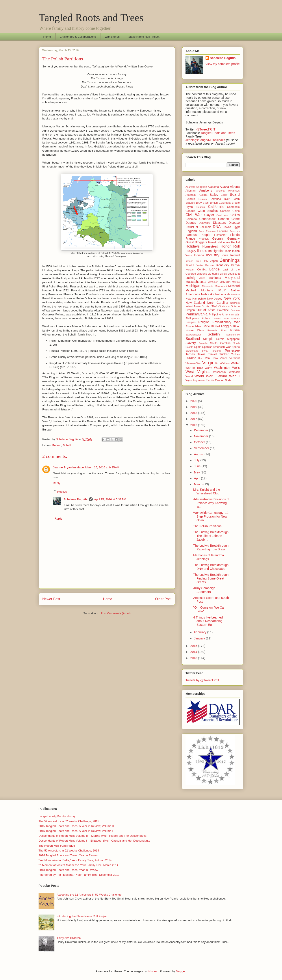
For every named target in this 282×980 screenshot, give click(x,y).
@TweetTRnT (206, 129)
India (228, 251)
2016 (194, 425)
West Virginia (198, 372)
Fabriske (223, 231)
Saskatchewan (194, 335)
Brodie (236, 203)
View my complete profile (223, 64)
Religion (204, 322)
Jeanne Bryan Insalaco (68, 467)
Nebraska (208, 294)
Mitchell (191, 290)
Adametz (190, 187)
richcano (153, 971)
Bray (199, 203)
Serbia (220, 339)
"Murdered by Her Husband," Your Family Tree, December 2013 (79, 875)
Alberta (235, 187)
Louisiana (234, 274)
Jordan (200, 265)
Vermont (235, 358)
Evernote (211, 231)
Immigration (216, 251)
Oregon (190, 310)
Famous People (198, 235)
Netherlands (223, 294)
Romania (212, 330)
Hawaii (212, 242)
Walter (235, 363)
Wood (189, 376)
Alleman (191, 191)
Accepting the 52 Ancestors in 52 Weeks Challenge (89, 895)
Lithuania (213, 274)
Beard (235, 195)
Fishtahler (220, 235)
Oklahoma (224, 306)
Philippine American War (224, 315)
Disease (234, 223)
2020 (194, 401)
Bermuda (215, 199)
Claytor (209, 215)
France (190, 238)
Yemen (202, 380)
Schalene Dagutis (76, 499)
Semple (208, 339)
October (200, 442)
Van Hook (212, 358)
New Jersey (215, 299)
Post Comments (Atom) (116, 613)
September (202, 448)
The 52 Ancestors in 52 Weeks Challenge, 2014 (69, 851)
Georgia (218, 238)
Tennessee (232, 350)
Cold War (222, 215)
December (201, 430)
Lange (214, 269)
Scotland (193, 339)
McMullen (213, 282)
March (199, 484)
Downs (227, 227)
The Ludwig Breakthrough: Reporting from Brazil (211, 547)
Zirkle (228, 380)
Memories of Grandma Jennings (209, 557)
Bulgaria (200, 207)
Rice (207, 326)
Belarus (190, 199)
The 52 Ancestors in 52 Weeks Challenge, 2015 (69, 821)
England (191, 231)
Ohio (214, 306)
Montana (207, 290)
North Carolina (217, 303)
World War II (229, 376)
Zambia (210, 380)
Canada (190, 211)
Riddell (216, 326)
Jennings (230, 260)
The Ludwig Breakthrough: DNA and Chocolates (211, 567)
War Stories (112, 37)
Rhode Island (194, 326)
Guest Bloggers (196, 242)
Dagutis (191, 223)
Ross (224, 330)
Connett (224, 219)
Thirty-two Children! (69, 938)
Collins (235, 215)
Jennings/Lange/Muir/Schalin (205, 140)
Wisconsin (219, 372)
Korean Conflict (196, 270)
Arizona (220, 191)
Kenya (235, 265)
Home (47, 37)
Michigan (193, 286)
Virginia (210, 363)
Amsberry (206, 190)
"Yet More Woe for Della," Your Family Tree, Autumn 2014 (75, 860)
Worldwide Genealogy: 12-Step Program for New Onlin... (211, 516)
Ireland (235, 255)
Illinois (202, 251)
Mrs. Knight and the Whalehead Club (207, 491)
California (216, 207)
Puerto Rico (221, 319)
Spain (198, 347)
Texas (201, 354)
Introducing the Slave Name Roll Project (82, 916)
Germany (233, 238)
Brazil (206, 203)
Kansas (210, 265)
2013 (194, 658)
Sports (236, 347)
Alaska (224, 187)
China (236, 211)
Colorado (191, 219)
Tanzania (216, 351)
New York (232, 298)
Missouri (234, 286)
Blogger (181, 971)
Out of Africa (206, 310)
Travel (212, 354)
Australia (191, 195)
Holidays (193, 246)
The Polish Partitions (207, 526)
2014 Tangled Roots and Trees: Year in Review (68, 855)
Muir (222, 290)
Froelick (204, 239)
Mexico (236, 282)
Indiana (199, 255)
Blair (227, 199)
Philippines (192, 319)
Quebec (235, 319)
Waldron (225, 363)
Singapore (233, 339)
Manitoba (215, 278)
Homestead (210, 246)
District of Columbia (198, 227)
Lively (223, 274)
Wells (236, 368)
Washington (222, 368)
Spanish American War (216, 347)
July (197, 460)
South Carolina (220, 343)
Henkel (235, 242)
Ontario (235, 306)
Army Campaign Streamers (204, 590)
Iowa (225, 255)
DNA (217, 227)
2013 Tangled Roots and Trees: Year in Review (68, 870)
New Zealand (195, 303)
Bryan (189, 207)
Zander (219, 380)
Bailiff (224, 195)
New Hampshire (196, 299)
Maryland (232, 278)
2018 (194, 413)
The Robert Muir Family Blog (57, 846)
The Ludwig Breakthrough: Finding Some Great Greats (211, 578)
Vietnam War (193, 363)
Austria (203, 195)
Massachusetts (196, 282)
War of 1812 (194, 368)
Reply (57, 483)
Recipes (191, 322)
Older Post (163, 599)
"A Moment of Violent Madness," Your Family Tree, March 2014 (78, 865)
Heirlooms (224, 242)
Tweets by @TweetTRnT (202, 680)
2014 (194, 652)
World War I (205, 376)
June (198, 466)
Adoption (202, 187)
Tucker (224, 354)
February (200, 632)
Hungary (191, 251)
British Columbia (220, 203)
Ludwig (190, 278)
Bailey (214, 195)
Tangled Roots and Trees (91, 18)
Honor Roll (230, 246)
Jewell (190, 265)
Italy (206, 261)
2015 (194, 646)
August (199, 454)
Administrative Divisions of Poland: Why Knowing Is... (211, 503)
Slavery (191, 343)
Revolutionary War (226, 322)
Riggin (226, 326)
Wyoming (191, 380)
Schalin (68, 445)
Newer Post (51, 599)
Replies (62, 491)
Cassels (225, 211)
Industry (213, 255)
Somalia (203, 343)
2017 (194, 419)
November (201, 436)
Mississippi (221, 286)
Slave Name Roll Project (144, 37)
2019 (194, 407)
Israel (198, 261)
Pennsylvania (197, 314)
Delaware (205, 223)
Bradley (190, 203)
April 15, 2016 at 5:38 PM (110, 499)
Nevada (235, 294)
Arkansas (234, 191)
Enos (202, 231)
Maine (202, 278)
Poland (57, 445)
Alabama (213, 187)
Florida (235, 235)
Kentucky (223, 265)
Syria (205, 351)
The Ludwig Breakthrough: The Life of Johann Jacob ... (211, 536)
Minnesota (208, 286)
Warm (209, 368)
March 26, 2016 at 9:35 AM (102, 467)
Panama (235, 310)
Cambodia (233, 207)
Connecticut (207, 219)
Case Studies (208, 211)
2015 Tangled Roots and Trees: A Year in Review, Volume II (76, 826)
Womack (234, 372)
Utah (201, 358)
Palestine (223, 310)
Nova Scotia (202, 306)
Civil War (194, 215)
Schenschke (233, 335)
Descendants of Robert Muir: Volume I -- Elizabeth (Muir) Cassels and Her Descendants (94, 841)
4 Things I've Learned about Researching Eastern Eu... (208, 621)
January (200, 638)
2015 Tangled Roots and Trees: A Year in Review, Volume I (76, 831)
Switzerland (192, 351)
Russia (235, 330)
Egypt (236, 227)
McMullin (225, 282)
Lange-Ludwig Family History (57, 816)
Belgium (202, 199)
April (197, 478)
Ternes (190, 354)
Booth (236, 199)
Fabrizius (235, 231)
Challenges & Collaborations (78, 37)
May (197, 472)
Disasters (219, 223)
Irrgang (189, 261)
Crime (236, 219)
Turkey (236, 354)
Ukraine (191, 358)
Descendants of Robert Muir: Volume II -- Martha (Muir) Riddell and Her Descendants (93, 836)
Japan (214, 261)
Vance (224, 358)
